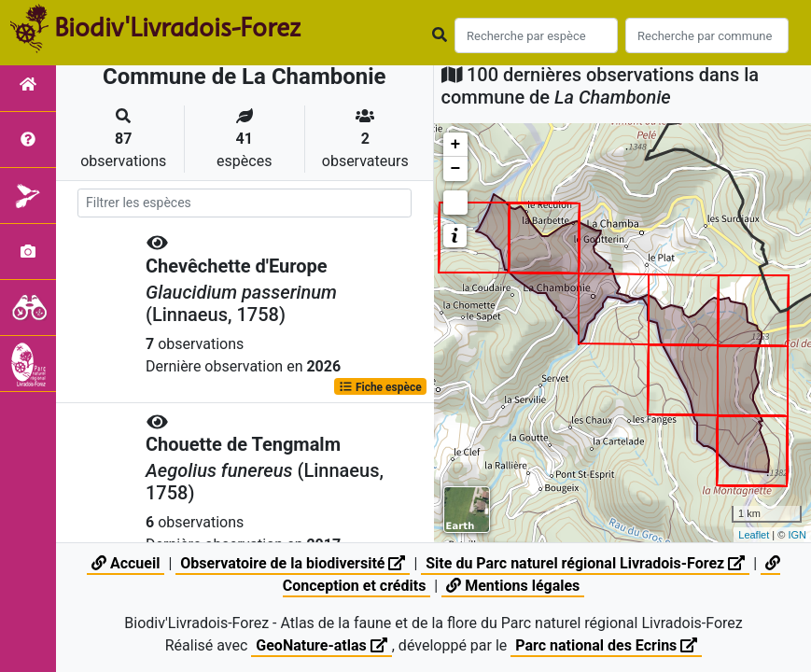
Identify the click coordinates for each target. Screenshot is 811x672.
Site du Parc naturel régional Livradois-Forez (585, 563)
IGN (797, 535)
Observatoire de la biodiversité (293, 563)
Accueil (126, 563)
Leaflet (754, 535)
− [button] (456, 169)
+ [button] (456, 145)
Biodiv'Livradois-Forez (177, 27)
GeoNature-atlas (321, 645)
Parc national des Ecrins (606, 645)
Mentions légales (513, 586)
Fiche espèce (380, 386)
